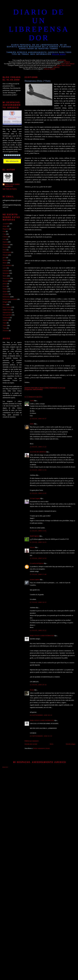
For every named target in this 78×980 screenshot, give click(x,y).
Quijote (5, 291)
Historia (5, 260)
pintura (5, 284)
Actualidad (6, 224)
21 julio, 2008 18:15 (38, 602)
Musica (5, 276)
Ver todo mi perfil (10, 189)
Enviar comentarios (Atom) (41, 748)
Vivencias (6, 331)
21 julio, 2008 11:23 (38, 447)
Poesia (5, 286)
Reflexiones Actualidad (10, 299)
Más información (12, 161)
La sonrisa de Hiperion (37, 563)
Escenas (5, 247)
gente (4, 258)
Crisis (4, 239)
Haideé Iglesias (35, 536)
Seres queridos (7, 315)
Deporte (5, 242)
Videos (5, 325)
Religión (5, 302)
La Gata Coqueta (35, 498)
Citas (4, 234)
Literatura (6, 271)
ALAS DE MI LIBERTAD (38, 452)
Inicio (52, 744)
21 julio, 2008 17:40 (38, 574)
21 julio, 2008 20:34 (38, 685)
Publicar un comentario (32, 741)
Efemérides (6, 245)
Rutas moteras (7, 307)
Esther (32, 424)
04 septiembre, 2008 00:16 (41, 715)
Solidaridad (6, 318)
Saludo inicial (7, 310)
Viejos (5, 328)
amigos (5, 226)
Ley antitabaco (7, 265)
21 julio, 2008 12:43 (38, 493)
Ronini (32, 690)
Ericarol (32, 547)
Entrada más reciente (31, 744)
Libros (5, 268)
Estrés (4, 250)
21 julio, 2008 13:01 (38, 531)
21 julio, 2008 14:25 (38, 542)
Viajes (5, 323)
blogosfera (6, 229)
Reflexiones (38, 390)
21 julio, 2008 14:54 (38, 558)
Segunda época (7, 312)
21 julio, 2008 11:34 (38, 470)
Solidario (5, 320)
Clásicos (5, 237)
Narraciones (6, 278)
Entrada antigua (71, 744)
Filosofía (5, 255)
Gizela (32, 401)
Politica (5, 289)
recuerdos (6, 294)
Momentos (6, 273)
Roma (4, 304)
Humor (5, 263)
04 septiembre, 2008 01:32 (41, 736)
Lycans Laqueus (35, 580)
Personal (5, 281)
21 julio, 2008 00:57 (38, 419)
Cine (4, 231)
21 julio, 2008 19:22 (38, 630)
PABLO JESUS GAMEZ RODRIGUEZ (42, 636)
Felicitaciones (7, 252)
